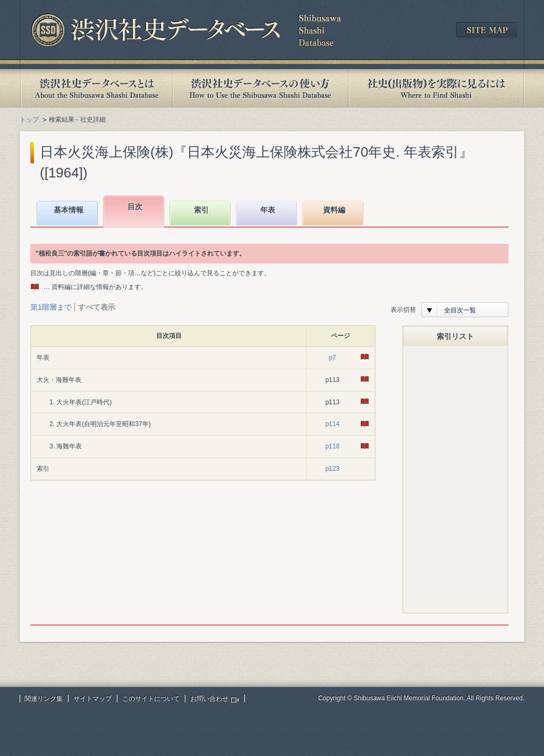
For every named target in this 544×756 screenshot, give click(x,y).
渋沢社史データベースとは (96, 88)
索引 (201, 210)
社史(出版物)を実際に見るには (436, 88)
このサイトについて (151, 699)
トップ (29, 120)
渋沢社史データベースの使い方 (260, 88)
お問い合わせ (209, 699)
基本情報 (69, 210)
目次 (135, 207)
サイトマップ (92, 699)
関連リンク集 (44, 699)
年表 (268, 210)
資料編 (334, 210)
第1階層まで (51, 307)
